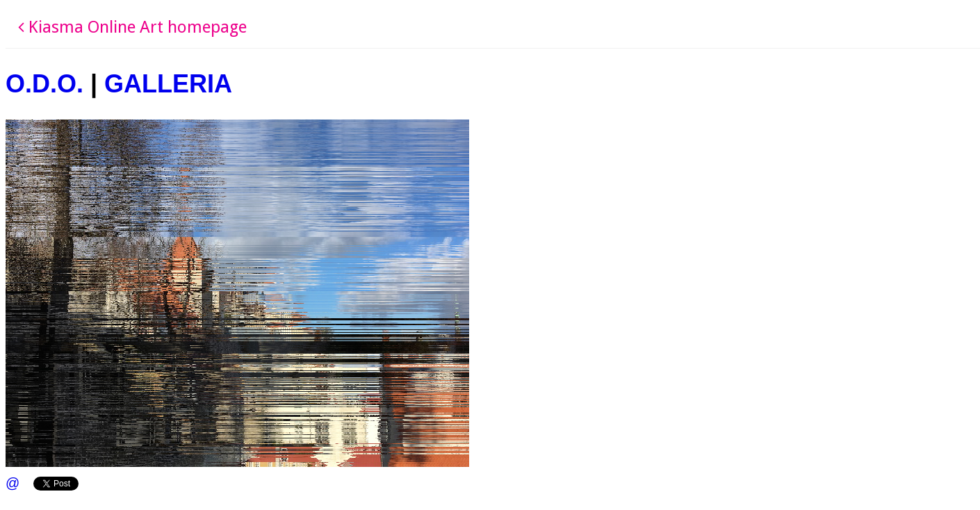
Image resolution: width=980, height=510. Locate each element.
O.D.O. (44, 84)
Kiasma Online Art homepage (132, 27)
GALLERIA (168, 84)
